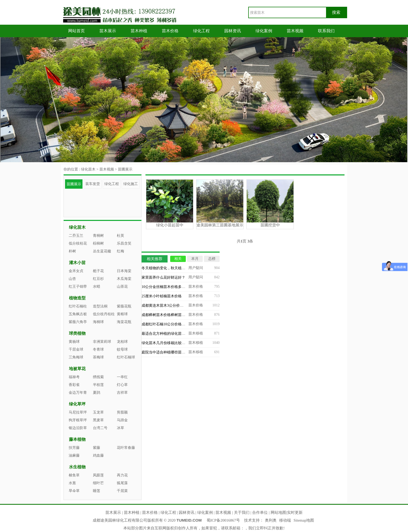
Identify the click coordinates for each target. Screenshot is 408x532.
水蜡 (97, 287)
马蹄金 (122, 420)
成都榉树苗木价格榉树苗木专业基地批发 (174, 315)
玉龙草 (98, 412)
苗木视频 (295, 31)
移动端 (285, 520)
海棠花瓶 (124, 322)
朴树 (72, 251)
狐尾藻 (122, 483)
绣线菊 (98, 377)
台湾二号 (100, 428)
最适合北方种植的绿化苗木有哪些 (169, 334)
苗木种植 (139, 31)
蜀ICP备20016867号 (223, 520)
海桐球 (98, 322)
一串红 (122, 377)
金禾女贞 (76, 271)
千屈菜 (122, 491)
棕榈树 (98, 243)
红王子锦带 (78, 287)
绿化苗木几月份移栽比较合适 (165, 343)
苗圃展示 (125, 169)
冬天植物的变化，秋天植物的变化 (169, 268)
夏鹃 (97, 393)
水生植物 (77, 467)
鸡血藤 (98, 455)
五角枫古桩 (78, 314)
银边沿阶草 (78, 428)
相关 (178, 259)
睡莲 (97, 491)
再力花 (122, 475)
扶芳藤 (74, 448)
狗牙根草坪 (78, 420)
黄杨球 (74, 342)
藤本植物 (77, 439)
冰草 (120, 428)
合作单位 (260, 513)
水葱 (72, 483)
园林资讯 (233, 31)
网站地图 (278, 513)
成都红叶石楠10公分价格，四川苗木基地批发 (178, 324)
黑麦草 (98, 420)
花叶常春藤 (126, 448)
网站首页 (76, 31)
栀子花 (98, 271)
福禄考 (74, 377)
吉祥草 (122, 393)
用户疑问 (196, 268)
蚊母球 (122, 349)
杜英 (120, 236)
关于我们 (242, 513)
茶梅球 (98, 357)
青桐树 (98, 236)
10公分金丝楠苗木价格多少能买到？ (171, 287)
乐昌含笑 (124, 243)
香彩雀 (74, 385)
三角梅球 (76, 357)
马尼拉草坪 (78, 412)
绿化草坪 (77, 404)
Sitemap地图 (304, 520)
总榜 (212, 259)
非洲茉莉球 (102, 342)
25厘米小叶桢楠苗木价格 (162, 296)
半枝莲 (98, 385)
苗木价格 (170, 31)
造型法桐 (100, 306)
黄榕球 (122, 314)
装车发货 (93, 184)
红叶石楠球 (126, 357)
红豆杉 (98, 279)
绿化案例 (264, 31)
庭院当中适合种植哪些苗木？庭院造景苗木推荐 (180, 352)
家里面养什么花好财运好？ (163, 277)
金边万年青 (78, 393)
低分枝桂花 (78, 243)
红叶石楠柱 (78, 306)
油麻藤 (74, 455)
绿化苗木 (88, 169)
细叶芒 (98, 483)
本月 (195, 259)
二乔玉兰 (76, 236)
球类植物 (77, 333)
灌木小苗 (77, 263)
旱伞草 (74, 491)
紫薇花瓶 (124, 306)
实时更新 (295, 513)
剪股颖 (122, 412)
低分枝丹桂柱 (104, 314)
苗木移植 (196, 333)
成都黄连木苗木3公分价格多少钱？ (170, 306)
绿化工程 (201, 31)
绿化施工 (131, 184)
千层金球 (76, 349)
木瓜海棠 (124, 279)
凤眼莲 (98, 475)
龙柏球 (122, 342)
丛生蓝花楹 (102, 251)
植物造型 (77, 298)
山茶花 (122, 287)
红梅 (120, 251)
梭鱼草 (74, 475)
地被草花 (77, 369)
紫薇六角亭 (78, 322)
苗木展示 (108, 31)
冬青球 (98, 349)
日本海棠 (124, 271)
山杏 (72, 279)
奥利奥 (271, 520)
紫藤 (97, 448)
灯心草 (122, 385)
